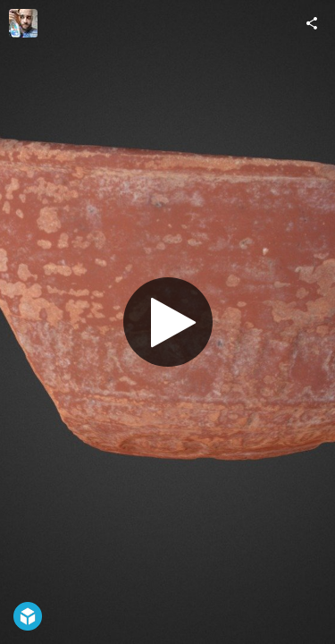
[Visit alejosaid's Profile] (23, 23)
